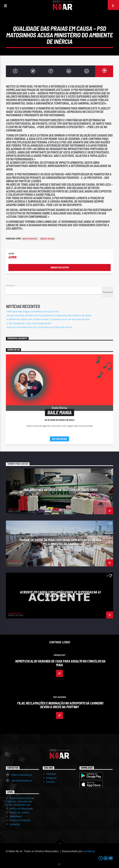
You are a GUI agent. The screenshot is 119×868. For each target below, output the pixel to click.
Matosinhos (30, 239)
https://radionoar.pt (22, 775)
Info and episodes (59, 439)
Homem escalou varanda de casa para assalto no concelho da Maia (60, 663)
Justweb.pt (89, 851)
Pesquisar (10, 285)
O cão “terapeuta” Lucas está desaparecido (29, 323)
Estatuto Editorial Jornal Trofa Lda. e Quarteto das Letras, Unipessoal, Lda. (20, 801)
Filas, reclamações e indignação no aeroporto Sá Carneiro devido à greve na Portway (60, 705)
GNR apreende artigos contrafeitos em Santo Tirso (33, 311)
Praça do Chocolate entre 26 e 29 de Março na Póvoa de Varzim (39, 327)
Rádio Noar (47, 239)
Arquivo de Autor (60, 267)
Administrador (15, 509)
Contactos (15, 824)
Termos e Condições (20, 820)
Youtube (51, 782)
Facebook (51, 774)
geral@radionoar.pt (22, 781)
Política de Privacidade (21, 809)
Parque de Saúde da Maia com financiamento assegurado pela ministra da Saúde (49, 315)
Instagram (51, 778)
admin (12, 257)
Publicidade (16, 816)
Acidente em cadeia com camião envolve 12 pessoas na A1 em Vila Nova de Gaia (48, 319)
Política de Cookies (19, 812)
